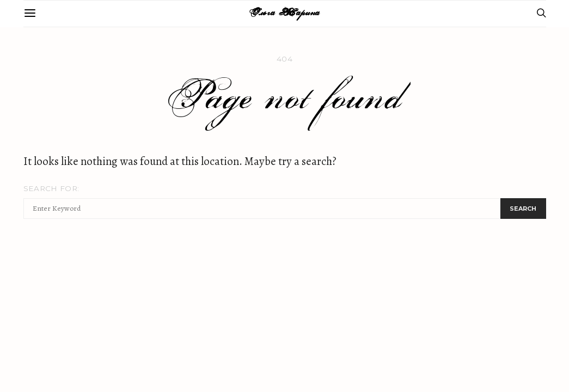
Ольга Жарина (284, 13)
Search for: (51, 188)
